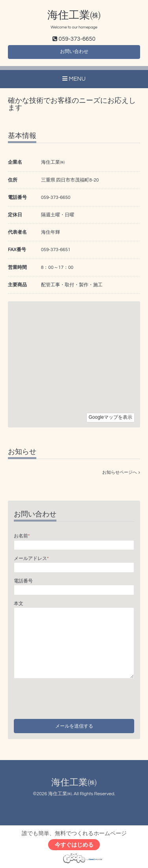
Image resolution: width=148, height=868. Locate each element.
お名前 (22, 536)
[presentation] (74, 696)
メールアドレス (31, 559)
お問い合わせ (74, 52)
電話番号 (23, 581)
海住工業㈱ (74, 15)
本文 (19, 604)
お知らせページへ (121, 472)
